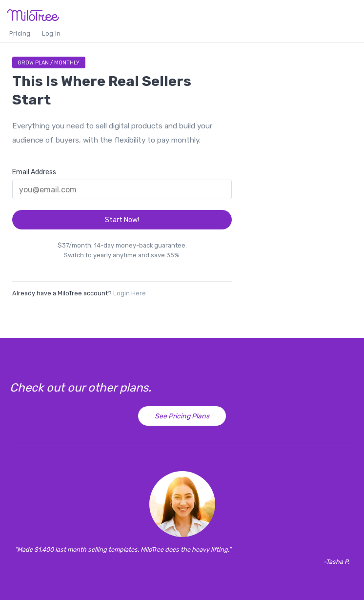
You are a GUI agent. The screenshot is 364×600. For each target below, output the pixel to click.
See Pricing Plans (182, 416)
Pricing (20, 33)
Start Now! (122, 220)
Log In (51, 33)
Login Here (130, 293)
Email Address (34, 172)
